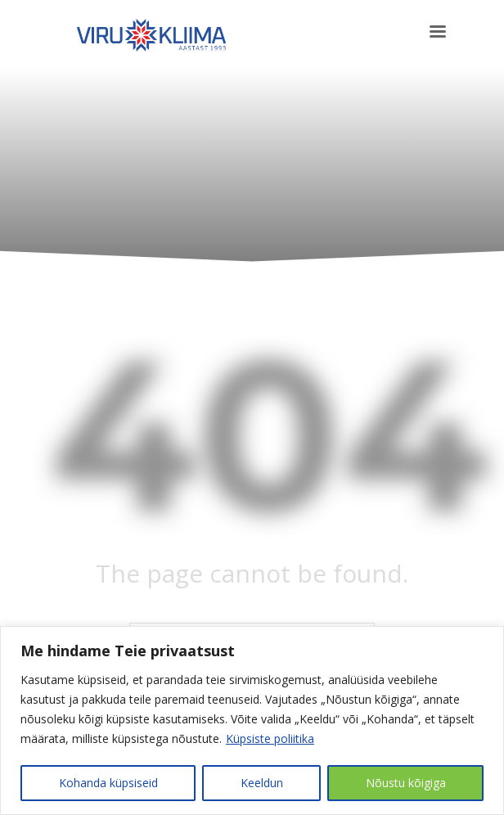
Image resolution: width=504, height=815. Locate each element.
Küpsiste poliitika (270, 738)
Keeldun (262, 783)
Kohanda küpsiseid (108, 783)
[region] (252, 720)
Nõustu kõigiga (406, 783)
